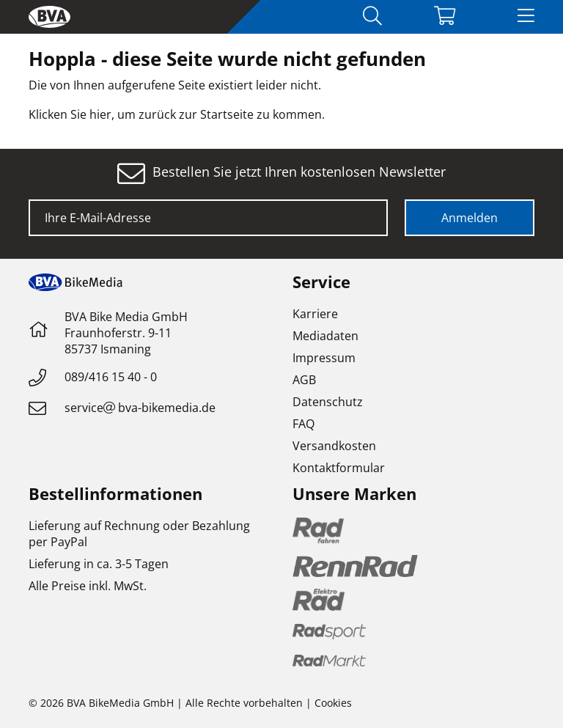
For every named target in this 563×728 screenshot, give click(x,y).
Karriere (315, 314)
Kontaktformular (339, 468)
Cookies (333, 703)
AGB (304, 380)
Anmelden (470, 218)
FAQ (303, 424)
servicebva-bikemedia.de (140, 408)
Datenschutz (328, 402)
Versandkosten (334, 446)
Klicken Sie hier (70, 114)
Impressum (324, 358)
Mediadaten (325, 336)
